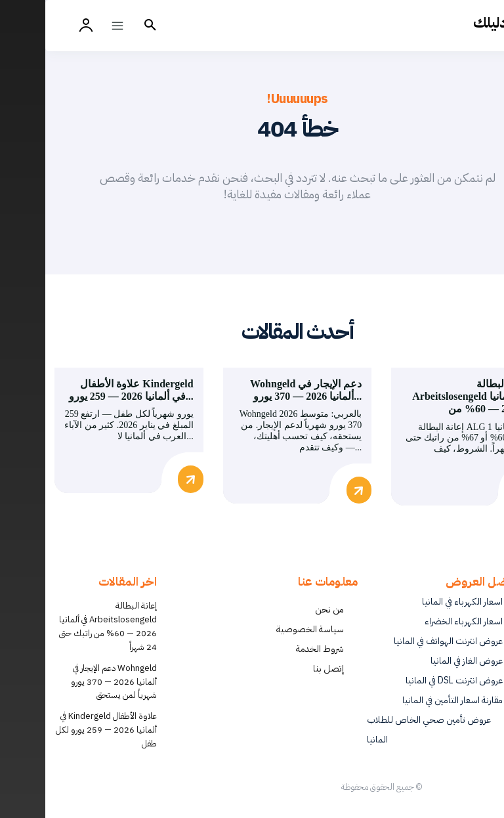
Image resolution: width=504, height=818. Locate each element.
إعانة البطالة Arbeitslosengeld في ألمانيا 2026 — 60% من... (426, 396)
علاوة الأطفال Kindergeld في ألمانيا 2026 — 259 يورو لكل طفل (61, 728)
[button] (105, 26)
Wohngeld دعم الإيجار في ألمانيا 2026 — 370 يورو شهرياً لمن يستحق (69, 679)
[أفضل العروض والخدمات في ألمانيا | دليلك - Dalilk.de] (466, 23)
